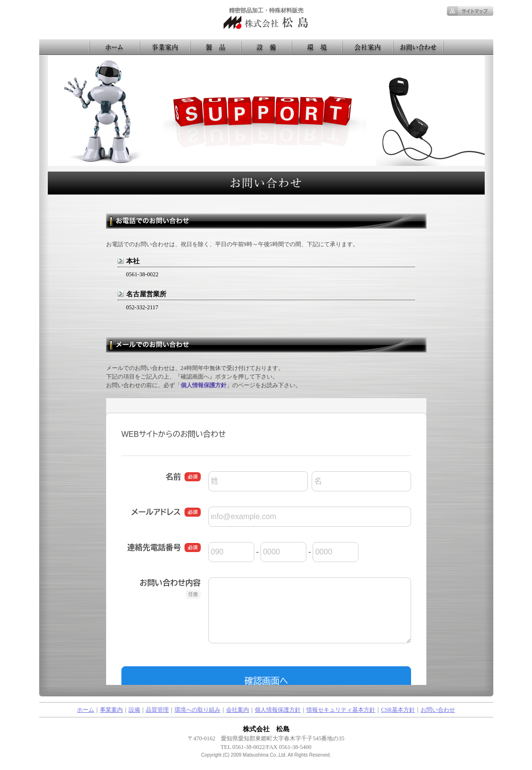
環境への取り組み (197, 710)
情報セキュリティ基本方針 (341, 710)
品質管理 (157, 710)
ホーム (86, 710)
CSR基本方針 (398, 710)
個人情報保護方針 (204, 385)
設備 (134, 710)
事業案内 (111, 710)
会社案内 (238, 710)
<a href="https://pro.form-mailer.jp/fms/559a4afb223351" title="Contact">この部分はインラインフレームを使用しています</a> (266, 542)
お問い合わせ (438, 710)
